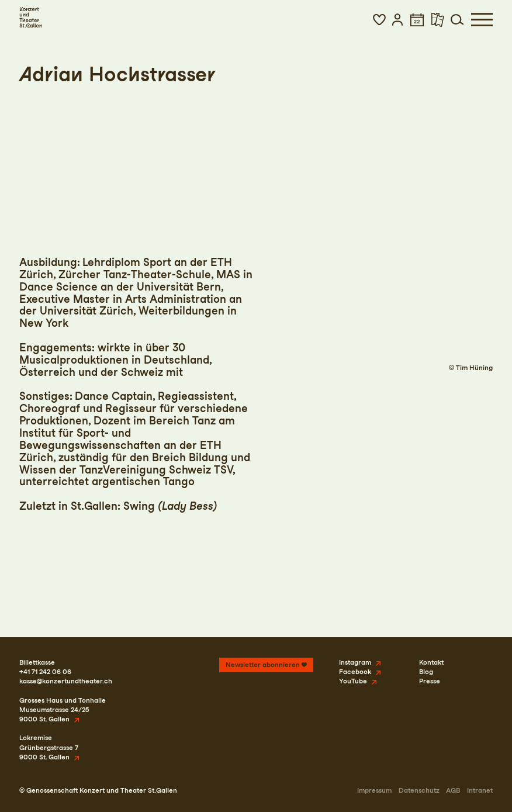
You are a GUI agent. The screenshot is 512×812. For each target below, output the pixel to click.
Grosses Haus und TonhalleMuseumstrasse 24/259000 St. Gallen (63, 710)
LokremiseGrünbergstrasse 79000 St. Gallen (49, 747)
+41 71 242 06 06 (45, 672)
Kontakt (431, 662)
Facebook (355, 672)
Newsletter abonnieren (263, 665)
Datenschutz (419, 790)
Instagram (355, 662)
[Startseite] (31, 18)
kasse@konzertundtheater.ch (66, 681)
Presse (430, 681)
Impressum (374, 790)
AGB (453, 790)
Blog (426, 672)
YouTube (353, 681)
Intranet (480, 790)
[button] (379, 20)
